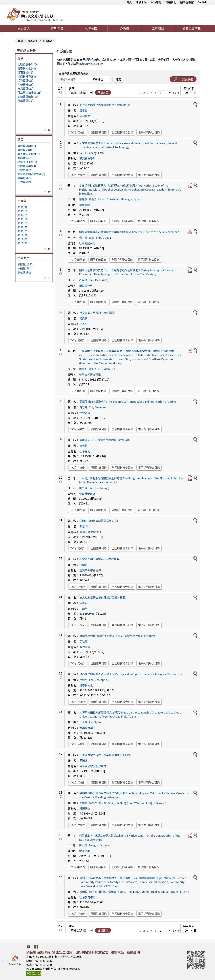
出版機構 (91, 28)
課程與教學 (86, 286)
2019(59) (23, 235)
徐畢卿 (83, 803)
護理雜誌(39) (25, 72)
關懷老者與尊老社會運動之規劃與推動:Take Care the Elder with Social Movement (129, 232)
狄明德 (83, 565)
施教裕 (83, 446)
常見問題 (158, 28)
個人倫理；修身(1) (29, 154)
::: (121, 2)
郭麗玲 (83, 892)
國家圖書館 (187, 2)
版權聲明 (133, 952)
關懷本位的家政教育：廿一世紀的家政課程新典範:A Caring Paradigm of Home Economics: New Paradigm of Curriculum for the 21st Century (126, 272)
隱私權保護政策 (38, 952)
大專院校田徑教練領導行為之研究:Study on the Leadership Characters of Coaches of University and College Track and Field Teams (131, 714)
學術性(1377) (26, 264)
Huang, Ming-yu (131, 199)
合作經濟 (85, 647)
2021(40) (23, 227)
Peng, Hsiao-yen (99, 845)
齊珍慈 (83, 407)
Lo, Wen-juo (136, 803)
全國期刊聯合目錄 (122, 132)
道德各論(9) (25, 182)
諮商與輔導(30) (27, 76)
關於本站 (141, 2)
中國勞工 (85, 609)
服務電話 (117, 952)
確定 (118, 79)
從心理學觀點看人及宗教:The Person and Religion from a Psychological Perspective (131, 674)
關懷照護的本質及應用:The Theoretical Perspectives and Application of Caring (128, 401)
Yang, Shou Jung (99, 238)
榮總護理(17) (25, 100)
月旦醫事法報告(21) (29, 92)
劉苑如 (83, 369)
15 (174, 93)
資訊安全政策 (62, 952)
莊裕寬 (83, 110)
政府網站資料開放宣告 (92, 952)
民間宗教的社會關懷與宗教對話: (99, 521)
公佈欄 (124, 28)
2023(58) (23, 219)
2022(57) (23, 223)
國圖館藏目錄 (99, 132)
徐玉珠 (93, 892)
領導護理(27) (25, 80)
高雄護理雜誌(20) (28, 96)
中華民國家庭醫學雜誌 (93, 766)
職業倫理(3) (25, 178)
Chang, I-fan (96, 153)
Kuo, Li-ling (125, 892)
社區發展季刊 (87, 243)
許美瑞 (83, 280)
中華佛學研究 (87, 494)
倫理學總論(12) (27, 146)
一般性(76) (24, 268)
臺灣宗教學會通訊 (90, 532)
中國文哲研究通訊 (90, 375)
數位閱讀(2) (25, 272)
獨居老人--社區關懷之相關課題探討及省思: (105, 440)
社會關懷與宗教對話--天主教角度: (100, 559)
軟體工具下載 (191, 28)
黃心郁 (103, 892)
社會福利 (85, 451)
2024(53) (23, 215)
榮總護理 (85, 413)
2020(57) (23, 231)
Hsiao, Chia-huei (109, 199)
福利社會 (85, 116)
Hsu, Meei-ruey (98, 280)
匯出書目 (103, 92)
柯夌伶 (83, 318)
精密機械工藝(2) (27, 162)
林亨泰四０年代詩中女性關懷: (97, 313)
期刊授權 (57, 28)
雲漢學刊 (85, 324)
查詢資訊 (24, 28)
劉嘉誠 (83, 488)
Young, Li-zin (179, 892)
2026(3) (22, 207)
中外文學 (84, 851)
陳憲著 (83, 603)
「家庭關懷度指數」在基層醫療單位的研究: (105, 755)
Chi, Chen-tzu (97, 407)
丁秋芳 (83, 641)
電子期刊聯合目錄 (149, 132)
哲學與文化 (86, 685)
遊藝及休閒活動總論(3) (31, 174)
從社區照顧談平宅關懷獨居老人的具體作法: (105, 105)
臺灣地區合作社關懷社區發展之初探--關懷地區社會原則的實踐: (117, 636)
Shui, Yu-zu (142, 892)
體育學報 (84, 205)
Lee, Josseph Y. (98, 680)
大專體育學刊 (88, 728)
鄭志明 (83, 526)
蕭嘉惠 (83, 199)
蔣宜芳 (93, 369)
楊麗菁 (112, 892)
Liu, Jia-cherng (98, 488)
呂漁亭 (83, 680)
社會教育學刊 (88, 897)
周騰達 (83, 760)
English (202, 2)
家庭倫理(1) (25, 158)
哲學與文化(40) (27, 68)
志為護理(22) (25, 88)
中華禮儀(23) (25, 84)
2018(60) (23, 239)
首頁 (129, 2)
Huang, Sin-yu (160, 892)
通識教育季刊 (88, 158)
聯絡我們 (171, 2)
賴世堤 (83, 722)
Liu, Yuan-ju (106, 369)
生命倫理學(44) (27, 166)
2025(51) (23, 211)
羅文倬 (93, 803)
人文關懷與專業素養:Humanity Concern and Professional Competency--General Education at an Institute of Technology (128, 145)
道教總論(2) (25, 170)
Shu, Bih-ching (117, 803)
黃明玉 (93, 199)
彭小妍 (83, 845)
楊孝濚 (83, 238)
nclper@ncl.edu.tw (91, 63)
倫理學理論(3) (26, 150)
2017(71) (23, 243)
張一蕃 (83, 153)
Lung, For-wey (155, 803)
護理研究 (85, 808)
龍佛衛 (103, 803)
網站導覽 (156, 2)
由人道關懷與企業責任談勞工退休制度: (103, 597)
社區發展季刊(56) (28, 64)
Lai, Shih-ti (96, 722)
